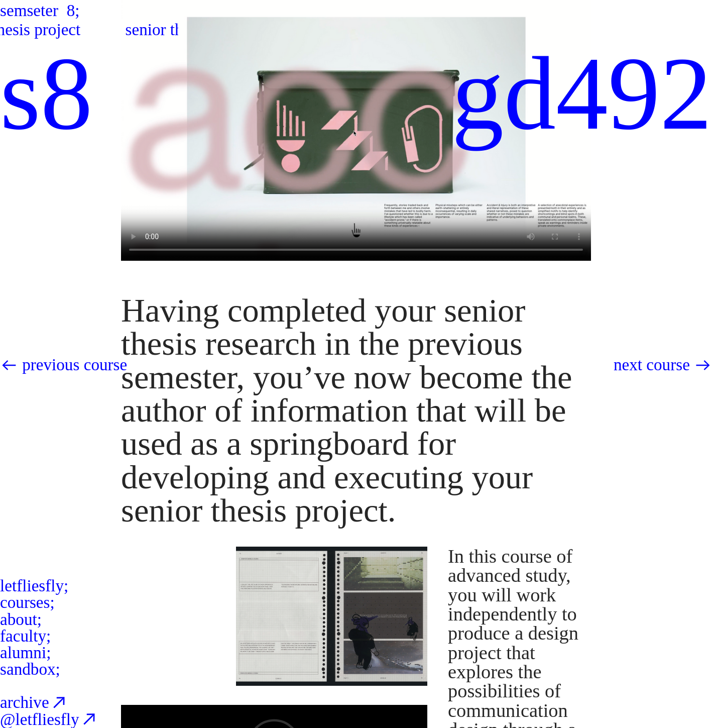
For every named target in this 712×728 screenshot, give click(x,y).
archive (34, 702)
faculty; (25, 636)
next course (652, 365)
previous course (75, 365)
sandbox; (30, 669)
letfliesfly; (34, 586)
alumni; (25, 652)
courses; (27, 602)
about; (21, 619)
